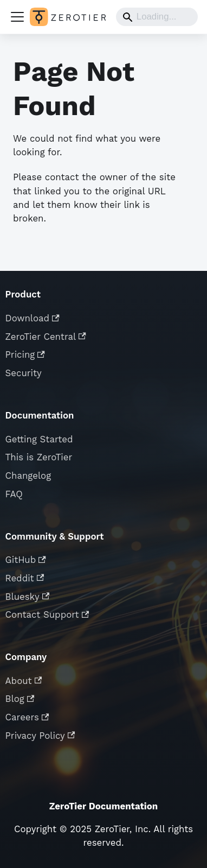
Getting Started (39, 439)
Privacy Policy (40, 736)
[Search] (157, 17)
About (24, 681)
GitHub (26, 560)
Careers (27, 717)
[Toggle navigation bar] (17, 17)
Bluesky (28, 597)
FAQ (14, 494)
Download (33, 318)
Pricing (25, 354)
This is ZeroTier (39, 457)
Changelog (28, 476)
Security (24, 373)
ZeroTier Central (46, 337)
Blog (20, 699)
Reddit (25, 578)
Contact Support (47, 614)
